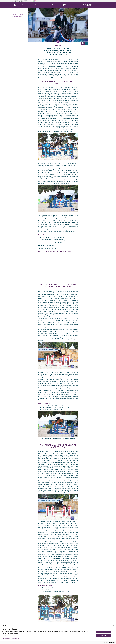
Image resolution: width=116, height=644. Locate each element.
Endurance (95, 1)
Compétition (39, 5)
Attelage (86, 1)
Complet (67, 1)
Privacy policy (16, 639)
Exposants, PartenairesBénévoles (88, 5)
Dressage (76, 1)
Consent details (6, 639)
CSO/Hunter (57, 1)
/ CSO (18, 11)
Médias (52, 5)
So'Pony (47, 1)
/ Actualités (14, 11)
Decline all (104, 635)
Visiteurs (24, 5)
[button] (24, 5)
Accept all (104, 632)
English (5, 626)
